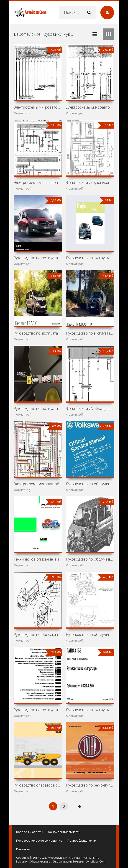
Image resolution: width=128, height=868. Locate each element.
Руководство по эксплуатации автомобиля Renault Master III (90, 333)
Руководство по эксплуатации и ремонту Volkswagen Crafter (38, 710)
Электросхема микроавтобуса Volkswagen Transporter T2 (38, 484)
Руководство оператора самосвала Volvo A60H (38, 785)
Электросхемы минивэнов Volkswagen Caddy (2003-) (38, 183)
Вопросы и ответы (30, 832)
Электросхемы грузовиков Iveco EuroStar (90, 183)
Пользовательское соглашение (39, 840)
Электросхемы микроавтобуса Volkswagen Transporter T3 (90, 107)
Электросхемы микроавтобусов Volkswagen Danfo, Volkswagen (38, 107)
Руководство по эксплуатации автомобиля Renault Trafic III (38, 333)
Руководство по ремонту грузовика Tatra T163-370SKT (90, 785)
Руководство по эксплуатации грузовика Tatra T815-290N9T (90, 710)
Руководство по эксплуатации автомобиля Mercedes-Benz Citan (38, 258)
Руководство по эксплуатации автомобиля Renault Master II (38, 409)
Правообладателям (82, 840)
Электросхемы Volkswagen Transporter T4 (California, (90, 409)
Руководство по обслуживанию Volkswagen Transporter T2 (90, 484)
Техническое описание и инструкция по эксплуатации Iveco (38, 559)
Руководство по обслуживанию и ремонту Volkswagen (90, 559)
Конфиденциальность (64, 832)
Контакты (23, 849)
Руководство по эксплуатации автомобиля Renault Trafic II (90, 258)
